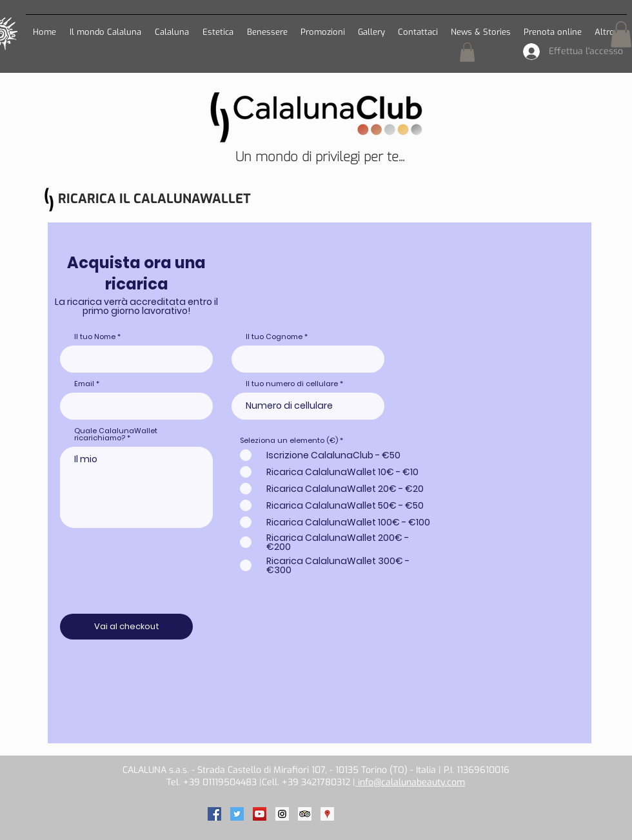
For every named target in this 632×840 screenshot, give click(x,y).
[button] (172, 26)
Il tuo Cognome (274, 337)
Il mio (136, 487)
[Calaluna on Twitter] (237, 814)
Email (84, 384)
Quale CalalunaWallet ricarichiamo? (116, 435)
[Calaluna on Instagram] (282, 814)
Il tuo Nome (95, 337)
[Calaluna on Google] (327, 814)
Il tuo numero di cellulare (292, 384)
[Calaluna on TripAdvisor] (305, 814)
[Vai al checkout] (126, 627)
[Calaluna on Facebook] (214, 814)
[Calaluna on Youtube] (260, 814)
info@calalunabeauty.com (410, 782)
